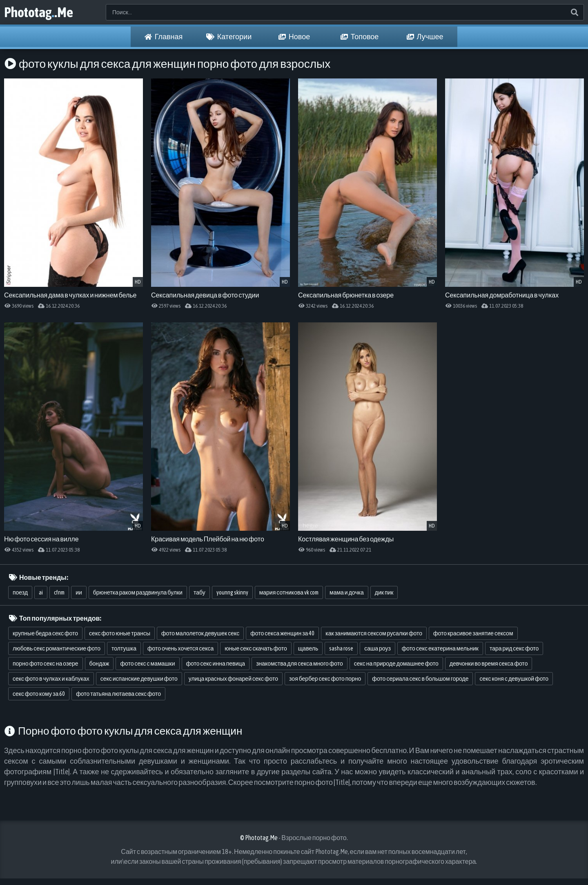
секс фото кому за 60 (39, 694)
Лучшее (425, 37)
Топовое (360, 37)
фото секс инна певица (216, 664)
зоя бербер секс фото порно (325, 679)
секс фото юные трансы (120, 633)
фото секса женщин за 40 (282, 633)
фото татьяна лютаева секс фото (118, 694)
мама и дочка (347, 592)
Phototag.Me (39, 12)
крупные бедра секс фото (45, 633)
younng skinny (232, 592)
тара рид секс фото (514, 648)
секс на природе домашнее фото (396, 664)
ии (79, 592)
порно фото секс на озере (46, 664)
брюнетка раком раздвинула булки (138, 592)
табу (199, 592)
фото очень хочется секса (180, 648)
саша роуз (378, 648)
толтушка (124, 648)
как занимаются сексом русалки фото (374, 633)
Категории (229, 37)
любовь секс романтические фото (57, 648)
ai (41, 592)
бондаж (99, 664)
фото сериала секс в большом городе (420, 679)
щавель (308, 648)
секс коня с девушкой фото (514, 679)
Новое (294, 37)
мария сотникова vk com (289, 592)
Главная (164, 37)
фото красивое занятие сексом (473, 633)
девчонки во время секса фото (489, 664)
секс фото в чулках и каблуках (51, 679)
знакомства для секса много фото (300, 664)
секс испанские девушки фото (139, 679)
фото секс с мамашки (147, 664)
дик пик (384, 592)
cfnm (59, 592)
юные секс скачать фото (256, 648)
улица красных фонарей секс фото (233, 679)
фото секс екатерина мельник (440, 648)
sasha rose (341, 648)
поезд (20, 592)
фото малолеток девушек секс (200, 633)
